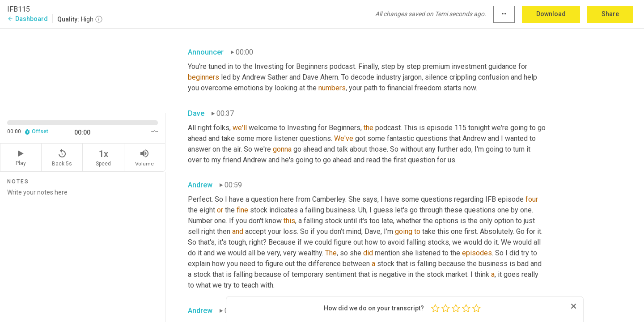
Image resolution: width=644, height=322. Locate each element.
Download (551, 14)
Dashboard (28, 19)
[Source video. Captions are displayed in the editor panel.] (83, 70)
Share (610, 14)
